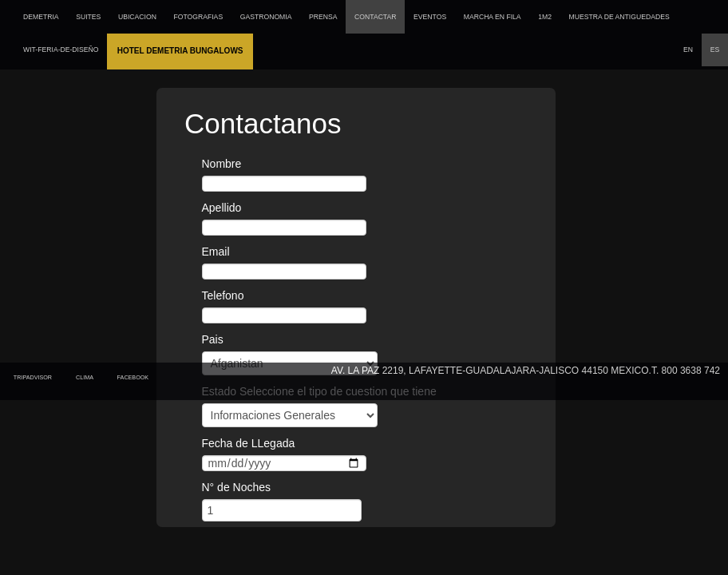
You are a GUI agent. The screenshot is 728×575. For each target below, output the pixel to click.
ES (715, 50)
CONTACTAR (375, 17)
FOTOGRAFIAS (198, 17)
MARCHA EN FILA (493, 17)
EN (688, 50)
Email (216, 252)
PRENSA (323, 17)
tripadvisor (33, 377)
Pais (213, 339)
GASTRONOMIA (266, 17)
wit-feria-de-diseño (61, 50)
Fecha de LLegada (249, 443)
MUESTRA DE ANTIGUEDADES (619, 17)
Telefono (223, 295)
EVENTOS (430, 17)
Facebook (135, 377)
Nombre (222, 164)
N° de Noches (237, 487)
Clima (86, 377)
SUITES (88, 17)
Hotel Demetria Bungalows (180, 51)
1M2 (545, 17)
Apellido (222, 208)
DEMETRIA (41, 17)
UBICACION (137, 17)
